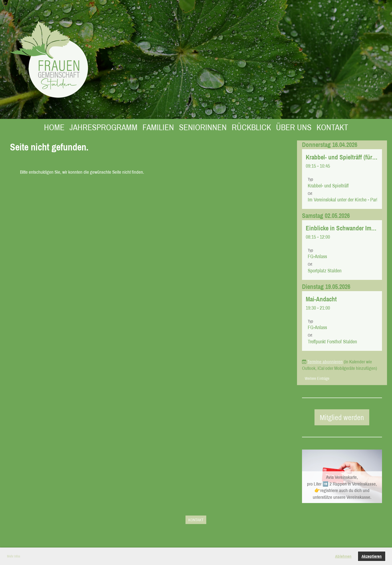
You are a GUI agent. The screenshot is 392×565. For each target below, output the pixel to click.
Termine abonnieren (325, 362)
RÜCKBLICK (251, 127)
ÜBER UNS (294, 127)
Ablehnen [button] (343, 556)
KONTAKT (332, 127)
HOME (54, 127)
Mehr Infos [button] (14, 556)
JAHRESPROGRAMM (103, 127)
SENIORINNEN (203, 127)
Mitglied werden (342, 417)
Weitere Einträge (317, 378)
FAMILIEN (158, 127)
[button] (342, 179)
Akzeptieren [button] (372, 556)
